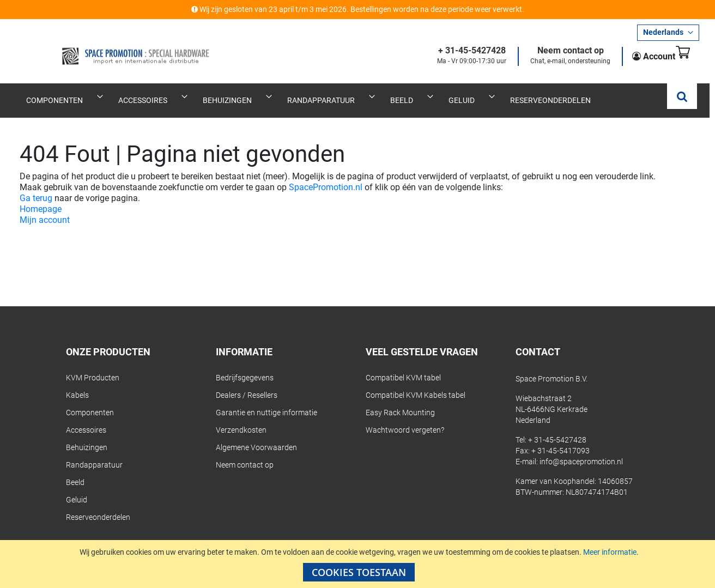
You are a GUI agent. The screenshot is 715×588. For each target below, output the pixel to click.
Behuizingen (87, 435)
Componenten (90, 401)
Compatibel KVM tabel (403, 366)
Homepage (41, 197)
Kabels (77, 383)
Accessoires (86, 418)
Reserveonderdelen (98, 505)
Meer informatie (610, 552)
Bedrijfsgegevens (245, 366)
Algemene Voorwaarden (256, 435)
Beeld (75, 470)
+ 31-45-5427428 (455, 51)
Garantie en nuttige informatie (266, 401)
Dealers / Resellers (247, 383)
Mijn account (45, 208)
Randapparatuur (94, 453)
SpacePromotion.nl (326, 175)
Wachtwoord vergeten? (405, 418)
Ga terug (36, 186)
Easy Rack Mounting (400, 401)
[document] (359, 564)
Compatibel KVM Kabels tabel (416, 383)
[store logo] (102, 47)
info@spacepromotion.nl (581, 450)
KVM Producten (93, 366)
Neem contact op (554, 51)
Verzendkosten (241, 418)
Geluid (77, 488)
